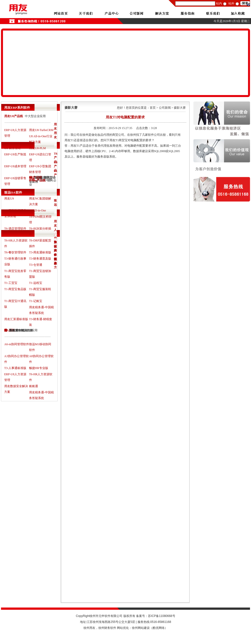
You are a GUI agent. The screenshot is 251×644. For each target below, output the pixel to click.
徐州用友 (89, 628)
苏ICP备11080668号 (161, 616)
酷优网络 (159, 628)
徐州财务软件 (107, 628)
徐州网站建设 (141, 628)
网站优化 (123, 628)
